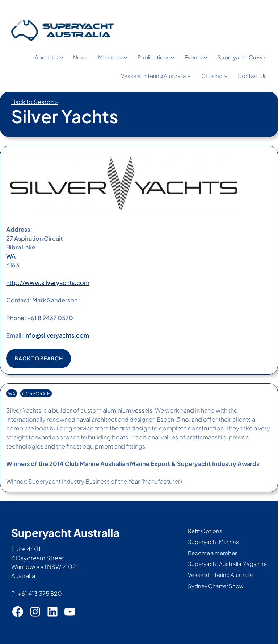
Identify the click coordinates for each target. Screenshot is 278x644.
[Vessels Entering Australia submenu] (189, 76)
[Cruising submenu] (226, 76)
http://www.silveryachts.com (48, 283)
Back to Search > (35, 102)
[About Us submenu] (61, 57)
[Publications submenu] (172, 57)
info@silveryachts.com (57, 335)
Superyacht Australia (65, 533)
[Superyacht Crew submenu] (265, 57)
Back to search (39, 358)
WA (11, 256)
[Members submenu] (125, 57)
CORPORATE (36, 393)
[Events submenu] (205, 57)
